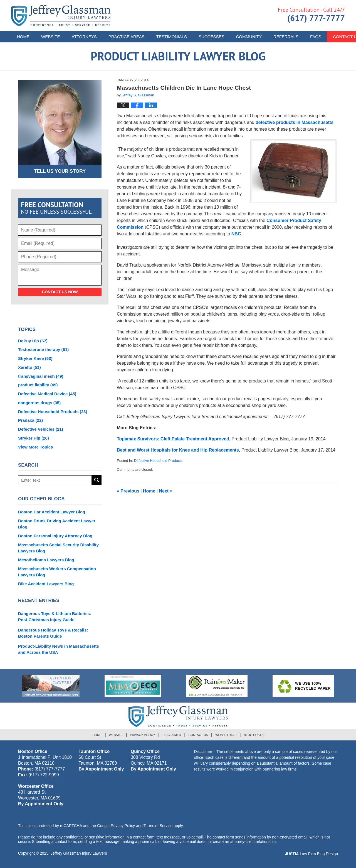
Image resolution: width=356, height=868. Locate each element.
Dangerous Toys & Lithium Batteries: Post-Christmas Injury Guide (55, 617)
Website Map (226, 735)
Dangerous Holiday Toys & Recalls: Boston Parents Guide (53, 633)
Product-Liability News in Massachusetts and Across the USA (59, 649)
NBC (236, 234)
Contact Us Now (60, 292)
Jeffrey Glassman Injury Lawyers (79, 853)
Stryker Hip (34, 438)
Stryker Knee (35, 358)
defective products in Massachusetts (295, 122)
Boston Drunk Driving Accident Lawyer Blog (57, 524)
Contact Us (198, 735)
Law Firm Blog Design (311, 854)
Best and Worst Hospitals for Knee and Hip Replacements (178, 450)
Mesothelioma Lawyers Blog (46, 560)
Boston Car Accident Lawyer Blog (52, 512)
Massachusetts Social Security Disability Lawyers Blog (58, 548)
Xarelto (29, 367)
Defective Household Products (158, 461)
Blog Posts (254, 735)
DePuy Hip (33, 341)
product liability (38, 385)
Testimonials (172, 37)
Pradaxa (30, 420)
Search (97, 480)
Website (51, 37)
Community (249, 37)
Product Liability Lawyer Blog (61, 16)
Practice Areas (127, 37)
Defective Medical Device (47, 394)
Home (23, 37)
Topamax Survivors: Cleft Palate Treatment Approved (173, 439)
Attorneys (84, 37)
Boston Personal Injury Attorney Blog (55, 536)
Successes (212, 37)
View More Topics (35, 447)
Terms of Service (158, 826)
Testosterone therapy (43, 349)
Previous (128, 491)
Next (166, 491)
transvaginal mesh (41, 376)
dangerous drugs (39, 403)
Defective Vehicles (41, 429)
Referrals (286, 37)
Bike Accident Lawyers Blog (46, 584)
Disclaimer (172, 735)
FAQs (316, 37)
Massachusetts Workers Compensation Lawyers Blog (57, 572)
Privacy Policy (143, 735)
